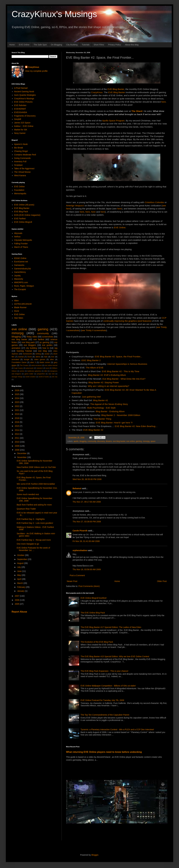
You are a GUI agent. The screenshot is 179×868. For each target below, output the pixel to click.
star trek (51, 374)
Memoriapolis (20, 194)
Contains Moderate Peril (25, 155)
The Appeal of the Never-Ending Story (109, 404)
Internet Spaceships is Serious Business (127, 364)
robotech (40, 368)
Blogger (95, 855)
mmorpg (146, 441)
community (92, 441)
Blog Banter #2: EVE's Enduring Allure (107, 375)
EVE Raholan (20, 105)
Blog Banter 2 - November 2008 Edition (121, 415)
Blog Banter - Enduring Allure (110, 411)
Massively (19, 279)
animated (15, 360)
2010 (17, 442)
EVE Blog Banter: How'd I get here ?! (114, 423)
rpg (56, 348)
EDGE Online (20, 258)
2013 (17, 434)
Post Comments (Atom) (89, 586)
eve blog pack (28, 342)
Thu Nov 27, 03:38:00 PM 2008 (87, 522)
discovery (101, 441)
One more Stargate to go (28, 544)
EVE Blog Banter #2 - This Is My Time (120, 371)
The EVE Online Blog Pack (93, 613)
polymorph (30, 368)
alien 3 (33, 362)
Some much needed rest (28, 494)
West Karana (20, 175)
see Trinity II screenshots (94, 330)
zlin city (55, 377)
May (19, 575)
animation (16, 348)
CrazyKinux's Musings (54, 14)
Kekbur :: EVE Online (24, 126)
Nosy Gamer (20, 133)
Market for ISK (21, 130)
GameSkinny (20, 272)
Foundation (19, 190)
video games (40, 360)
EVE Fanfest (20, 219)
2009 (17, 446)
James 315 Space (22, 123)
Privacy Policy (114, 45)
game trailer (29, 374)
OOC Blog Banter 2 (91, 360)
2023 (17, 402)
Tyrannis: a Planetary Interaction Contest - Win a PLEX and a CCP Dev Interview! (117, 729)
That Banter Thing (102, 419)
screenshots (48, 337)
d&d (46, 371)
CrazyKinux (97, 92)
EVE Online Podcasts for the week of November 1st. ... (33, 549)
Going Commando (23, 158)
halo (46, 357)
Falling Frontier (21, 244)
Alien (16, 301)
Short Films (99, 45)
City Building (72, 45)
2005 (17, 604)
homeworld (27, 354)
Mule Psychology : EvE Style (101, 408)
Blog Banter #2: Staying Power (104, 382)
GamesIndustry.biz (23, 269)
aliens (38, 357)
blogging (83, 441)
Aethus (17, 237)
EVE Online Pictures (23, 102)
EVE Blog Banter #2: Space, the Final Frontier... (118, 357)
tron (53, 357)
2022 (17, 406)
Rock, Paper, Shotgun (24, 286)
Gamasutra (19, 265)
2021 (17, 410)
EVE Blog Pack (21, 212)
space (153, 441)
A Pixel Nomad (21, 88)
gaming (139, 441)
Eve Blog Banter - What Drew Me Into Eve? (124, 379)
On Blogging (56, 45)
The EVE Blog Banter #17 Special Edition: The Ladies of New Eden (111, 627)
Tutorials (86, 45)
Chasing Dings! (21, 151)
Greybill (18, 119)
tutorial (21, 357)
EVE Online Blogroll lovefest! (94, 598)
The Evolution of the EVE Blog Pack (97, 642)
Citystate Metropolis (23, 240)
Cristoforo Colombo (154, 202)
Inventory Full (20, 161)
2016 (17, 422)
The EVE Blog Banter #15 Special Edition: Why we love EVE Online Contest (115, 656)
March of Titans (21, 247)
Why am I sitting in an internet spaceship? (109, 386)
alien (52, 360)
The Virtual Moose (22, 172)
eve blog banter (119, 441)
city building (32, 348)
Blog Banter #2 (101, 400)
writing (38, 354)
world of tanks (44, 377)
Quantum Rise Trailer (26, 509)
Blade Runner (20, 307)
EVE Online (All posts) (24, 205)
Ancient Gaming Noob (24, 92)
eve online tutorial (51, 365)
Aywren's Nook (21, 144)
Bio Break (19, 148)
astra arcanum (37, 365)
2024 (17, 398)
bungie (27, 360)
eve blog (42, 351)
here (164, 102)
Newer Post (72, 581)
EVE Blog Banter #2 (93, 430)
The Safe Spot (40, 45)
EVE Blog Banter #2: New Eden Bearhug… (136, 426)
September (22, 559)
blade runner (45, 362)
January (21, 591)
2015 (17, 426)
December (22, 453)
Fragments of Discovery (25, 116)
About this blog (132, 45)
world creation (31, 377)
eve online (131, 441)
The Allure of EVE (95, 368)
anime (22, 371)
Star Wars (19, 318)
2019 (17, 414)
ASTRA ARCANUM (23, 304)
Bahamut (77, 488)
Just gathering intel (91, 397)
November (22, 457)
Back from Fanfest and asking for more (34, 505)
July (19, 567)
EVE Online (24, 45)
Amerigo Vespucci (75, 206)
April (19, 579)
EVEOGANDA (21, 112)
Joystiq (17, 276)
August (21, 563)
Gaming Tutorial (24, 351)
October (21, 555)
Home (12, 45)
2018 (17, 418)
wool (47, 368)
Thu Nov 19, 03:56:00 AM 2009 (87, 569)
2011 (17, 438)
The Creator (24, 365)
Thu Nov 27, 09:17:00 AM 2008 (87, 502)
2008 (17, 450)
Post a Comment (77, 575)
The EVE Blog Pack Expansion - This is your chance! (104, 671)
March (20, 583)
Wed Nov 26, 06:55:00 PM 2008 (87, 479)
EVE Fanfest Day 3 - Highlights (31, 519)
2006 (17, 600)
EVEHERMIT (20, 109)
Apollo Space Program (113, 121)
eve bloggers (30, 345)
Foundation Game (19, 362)
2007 (17, 596)
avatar (47, 354)
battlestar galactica (34, 371)
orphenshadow (80, 550)
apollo (76, 441)
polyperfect (41, 374)
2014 (17, 430)
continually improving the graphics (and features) (127, 321)
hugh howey (19, 368)
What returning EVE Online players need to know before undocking (104, 752)
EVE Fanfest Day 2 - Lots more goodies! (35, 523)
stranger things (17, 377)
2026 (17, 390)
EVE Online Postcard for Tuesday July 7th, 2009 (102, 700)
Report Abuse (19, 612)
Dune (17, 311)
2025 (17, 394)
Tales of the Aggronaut (24, 168)
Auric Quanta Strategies (25, 95)
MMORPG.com (21, 282)
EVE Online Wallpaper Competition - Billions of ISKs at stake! (108, 686)
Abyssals (18, 233)
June (20, 571)
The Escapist (20, 289)
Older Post (162, 581)
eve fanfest (39, 339)
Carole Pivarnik (80, 531)
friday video (32, 337)
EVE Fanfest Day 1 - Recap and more (34, 540)
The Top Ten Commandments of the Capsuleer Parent (105, 715)
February (21, 587)
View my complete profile (36, 71)
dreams (109, 441)
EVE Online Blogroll (23, 222)
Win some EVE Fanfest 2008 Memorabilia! (36, 484)
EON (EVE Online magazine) (27, 215)
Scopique (18, 165)
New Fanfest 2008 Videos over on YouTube (36, 467)
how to (46, 348)
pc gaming (44, 342)
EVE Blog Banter (116, 89)
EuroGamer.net (21, 262)
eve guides (47, 345)
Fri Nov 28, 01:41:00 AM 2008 (86, 541)
